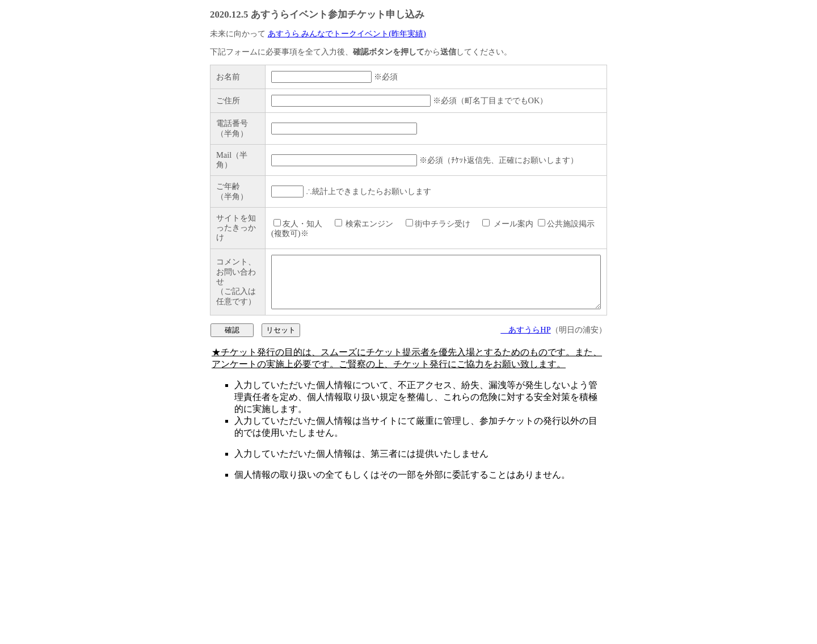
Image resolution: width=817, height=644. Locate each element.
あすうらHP (525, 477)
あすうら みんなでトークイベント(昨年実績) (347, 33)
